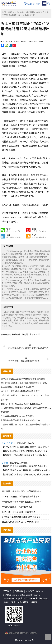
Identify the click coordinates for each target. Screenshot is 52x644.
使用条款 (19, 591)
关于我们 (7, 591)
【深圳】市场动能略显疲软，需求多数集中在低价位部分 (26, 466)
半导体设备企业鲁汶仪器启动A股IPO (18, 387)
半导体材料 (35, 334)
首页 (4, 12)
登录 (37, 4)
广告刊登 (30, 591)
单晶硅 (25, 334)
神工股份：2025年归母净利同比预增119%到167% (24, 383)
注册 (28, 4)
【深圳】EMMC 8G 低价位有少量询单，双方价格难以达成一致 (26, 447)
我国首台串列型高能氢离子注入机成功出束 (20, 420)
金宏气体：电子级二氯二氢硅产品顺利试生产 (21, 404)
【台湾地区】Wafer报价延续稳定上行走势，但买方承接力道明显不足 (26, 455)
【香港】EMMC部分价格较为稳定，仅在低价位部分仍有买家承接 (26, 451)
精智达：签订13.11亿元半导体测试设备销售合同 (23, 379)
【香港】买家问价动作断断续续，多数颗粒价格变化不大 (26, 470)
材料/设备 (19, 12)
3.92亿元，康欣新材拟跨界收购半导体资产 (20, 391)
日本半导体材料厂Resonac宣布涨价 (17, 416)
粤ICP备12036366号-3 (25, 640)
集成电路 (16, 334)
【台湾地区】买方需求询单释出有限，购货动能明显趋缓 (26, 474)
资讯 (10, 12)
